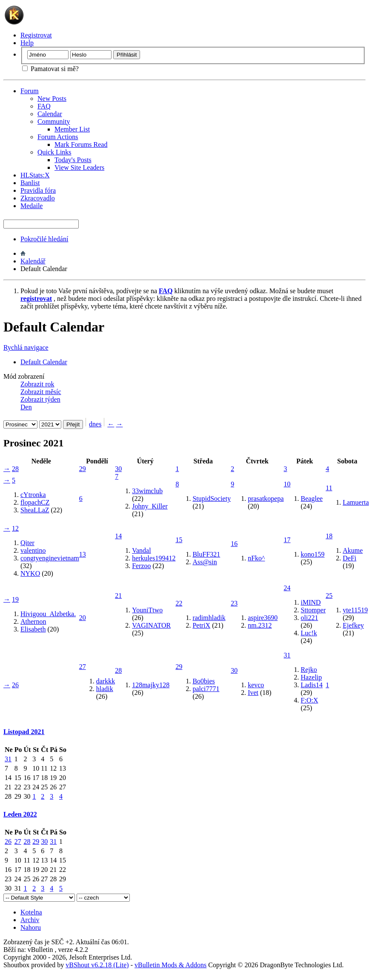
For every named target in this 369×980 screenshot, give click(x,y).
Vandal (141, 550)
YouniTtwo (147, 610)
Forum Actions (58, 137)
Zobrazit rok (37, 384)
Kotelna (31, 912)
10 (287, 484)
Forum (30, 91)
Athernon (33, 621)
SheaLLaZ (35, 510)
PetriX (201, 625)
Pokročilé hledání (44, 239)
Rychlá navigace (26, 347)
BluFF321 (206, 554)
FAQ (44, 106)
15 (179, 540)
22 (179, 603)
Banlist (30, 183)
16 (234, 544)
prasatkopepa (266, 499)
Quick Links (54, 152)
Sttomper (313, 610)
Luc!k (309, 633)
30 (118, 469)
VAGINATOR (151, 625)
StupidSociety (212, 499)
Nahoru (31, 927)
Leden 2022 (20, 814)
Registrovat (36, 35)
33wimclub (147, 491)
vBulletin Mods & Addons (170, 965)
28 (15, 469)
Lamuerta (356, 502)
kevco (256, 685)
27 (83, 667)
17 (287, 540)
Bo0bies (203, 681)
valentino (33, 550)
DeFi (349, 558)
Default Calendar (44, 362)
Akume (353, 550)
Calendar (50, 114)
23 (234, 603)
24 (287, 588)
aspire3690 (263, 618)
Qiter (27, 543)
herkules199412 (154, 558)
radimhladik (209, 618)
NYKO (30, 573)
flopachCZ (35, 502)
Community (54, 121)
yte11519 (355, 610)
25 (329, 596)
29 (83, 469)
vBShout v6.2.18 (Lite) (97, 965)
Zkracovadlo (38, 198)
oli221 (310, 618)
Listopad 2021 (24, 732)
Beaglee (312, 499)
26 (15, 685)
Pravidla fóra (38, 190)
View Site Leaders (79, 167)
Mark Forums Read (81, 144)
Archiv (30, 920)
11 (329, 488)
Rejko (309, 670)
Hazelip (312, 677)
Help (27, 43)
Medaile (31, 206)
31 (287, 655)
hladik (105, 689)
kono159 (313, 554)
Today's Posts (73, 160)
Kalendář (33, 261)
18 (329, 536)
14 (118, 536)
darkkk (106, 681)
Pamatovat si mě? (50, 69)
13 (83, 554)
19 (15, 599)
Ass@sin (205, 562)
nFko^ (256, 558)
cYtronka (33, 495)
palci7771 (206, 689)
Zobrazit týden (40, 399)
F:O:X (310, 700)
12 (15, 528)
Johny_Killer (150, 506)
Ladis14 (312, 685)
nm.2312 (260, 625)
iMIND (311, 602)
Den (26, 407)
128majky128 (151, 685)
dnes (95, 424)
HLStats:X (35, 175)
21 (118, 596)
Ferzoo (141, 566)
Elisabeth (33, 629)
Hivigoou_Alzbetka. (48, 614)
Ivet (253, 693)
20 (83, 618)
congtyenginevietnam (50, 558)
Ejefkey (353, 625)
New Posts (52, 99)
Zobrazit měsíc (41, 392)
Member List (72, 129)
